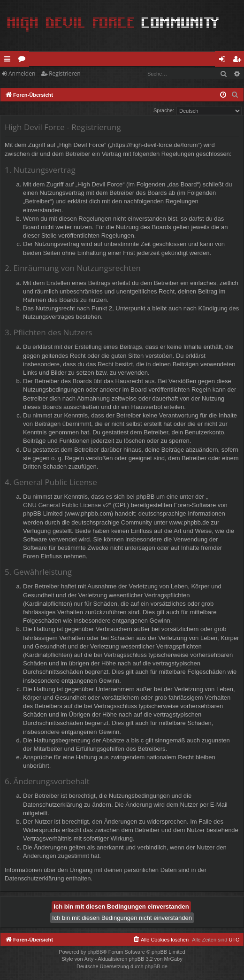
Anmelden (22, 73)
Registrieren (65, 73)
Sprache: (164, 110)
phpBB (95, 952)
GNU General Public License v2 (66, 505)
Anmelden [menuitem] (225, 61)
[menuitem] (235, 95)
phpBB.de (156, 966)
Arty (89, 959)
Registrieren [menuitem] (239, 61)
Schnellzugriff (9, 61)
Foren (24, 61)
